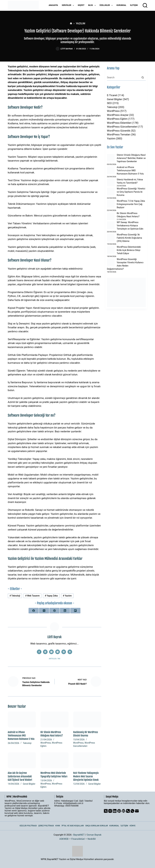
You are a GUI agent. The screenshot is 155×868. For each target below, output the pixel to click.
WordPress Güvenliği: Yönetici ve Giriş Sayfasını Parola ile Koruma (131, 192)
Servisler (69, 5)
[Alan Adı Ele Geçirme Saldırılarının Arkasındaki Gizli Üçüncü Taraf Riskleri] (22, 760)
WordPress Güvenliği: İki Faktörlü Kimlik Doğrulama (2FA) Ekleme (129, 238)
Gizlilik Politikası (28, 826)
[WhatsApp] (132, 811)
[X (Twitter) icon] (51, 652)
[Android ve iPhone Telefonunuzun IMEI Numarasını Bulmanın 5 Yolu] (22, 719)
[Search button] (143, 78)
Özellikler (107, 5)
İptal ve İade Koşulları (73, 826)
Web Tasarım (32, 596)
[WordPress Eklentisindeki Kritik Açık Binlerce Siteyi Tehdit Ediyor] (111, 250)
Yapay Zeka (51, 596)
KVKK (58, 826)
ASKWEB (64, 839)
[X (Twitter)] (44, 611)
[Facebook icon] (39, 652)
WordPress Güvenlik (119, 131)
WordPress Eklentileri (119, 123)
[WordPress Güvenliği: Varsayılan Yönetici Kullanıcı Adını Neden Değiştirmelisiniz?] (111, 262)
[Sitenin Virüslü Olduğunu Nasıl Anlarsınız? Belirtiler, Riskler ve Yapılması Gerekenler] (111, 158)
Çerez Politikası (46, 826)
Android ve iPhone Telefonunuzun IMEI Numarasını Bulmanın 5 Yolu (21, 736)
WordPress (46, 743)
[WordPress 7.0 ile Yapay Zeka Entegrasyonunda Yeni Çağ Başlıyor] (111, 204)
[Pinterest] (54, 611)
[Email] (137, 811)
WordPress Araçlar (118, 115)
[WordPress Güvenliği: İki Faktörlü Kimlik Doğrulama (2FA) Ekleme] (111, 238)
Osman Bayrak (94, 835)
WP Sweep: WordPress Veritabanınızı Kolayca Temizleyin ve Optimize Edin (130, 226)
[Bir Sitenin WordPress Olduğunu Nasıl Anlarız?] (55, 719)
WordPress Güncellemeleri (122, 127)
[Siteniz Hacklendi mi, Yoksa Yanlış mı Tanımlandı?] (111, 182)
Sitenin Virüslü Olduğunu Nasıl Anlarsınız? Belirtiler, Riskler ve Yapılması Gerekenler (131, 158)
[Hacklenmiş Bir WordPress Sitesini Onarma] (87, 719)
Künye (133, 826)
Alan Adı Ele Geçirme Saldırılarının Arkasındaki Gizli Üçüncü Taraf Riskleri (20, 776)
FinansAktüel (78, 839)
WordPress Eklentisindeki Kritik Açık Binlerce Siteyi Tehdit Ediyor (129, 250)
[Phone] (128, 811)
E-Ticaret (112, 95)
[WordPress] (124, 811)
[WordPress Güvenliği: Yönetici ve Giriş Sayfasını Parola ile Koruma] (111, 192)
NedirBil (92, 839)
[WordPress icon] (70, 652)
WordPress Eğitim (117, 119)
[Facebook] (34, 611)
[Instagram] (110, 811)
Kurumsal (121, 5)
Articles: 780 (54, 659)
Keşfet (81, 5)
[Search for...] (123, 78)
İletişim (134, 5)
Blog (93, 5)
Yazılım (67, 596)
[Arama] (145, 5)
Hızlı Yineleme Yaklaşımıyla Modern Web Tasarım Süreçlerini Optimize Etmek (86, 776)
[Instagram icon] (58, 652)
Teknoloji (15, 596)
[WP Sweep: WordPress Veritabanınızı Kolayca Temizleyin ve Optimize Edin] (111, 225)
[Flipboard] (75, 611)
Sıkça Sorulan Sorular (97, 826)
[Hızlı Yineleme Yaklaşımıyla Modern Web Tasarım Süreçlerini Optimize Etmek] (87, 760)
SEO (109, 103)
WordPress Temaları (119, 134)
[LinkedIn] (65, 611)
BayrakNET (79, 835)
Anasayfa (53, 5)
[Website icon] (45, 652)
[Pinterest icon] (64, 652)
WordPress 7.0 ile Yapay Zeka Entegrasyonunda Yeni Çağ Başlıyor (131, 204)
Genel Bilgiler (29, 784)
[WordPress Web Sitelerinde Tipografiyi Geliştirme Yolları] (55, 760)
